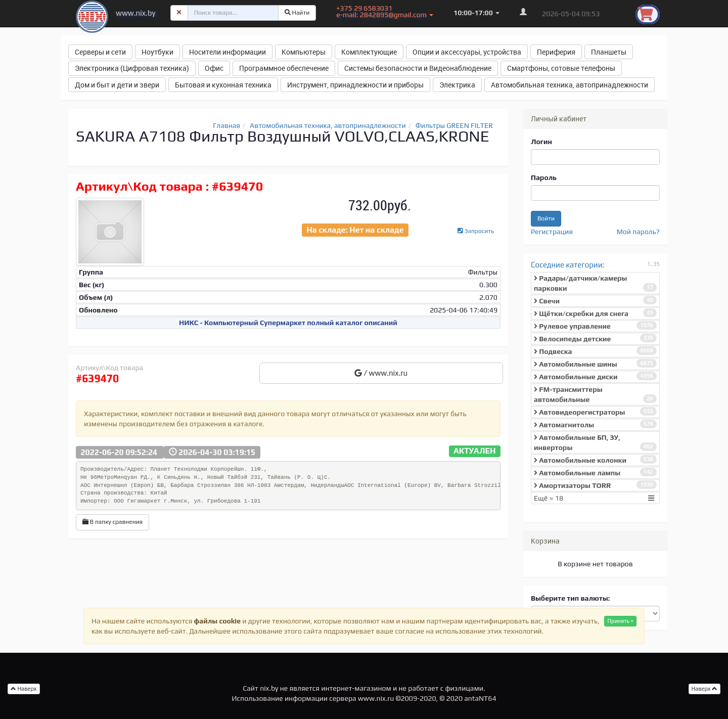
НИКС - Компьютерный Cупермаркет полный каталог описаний (288, 323)
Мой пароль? (638, 232)
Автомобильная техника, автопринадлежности (328, 125)
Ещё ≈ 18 (595, 498)
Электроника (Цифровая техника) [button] (132, 68)
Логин (541, 142)
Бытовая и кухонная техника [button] (223, 85)
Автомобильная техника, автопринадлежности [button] (570, 85)
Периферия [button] (556, 52)
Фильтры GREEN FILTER (454, 125)
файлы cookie (217, 621)
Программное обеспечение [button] (284, 68)
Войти (546, 218)
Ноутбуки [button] (157, 52)
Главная (226, 125)
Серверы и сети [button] (100, 52)
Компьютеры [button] (304, 52)
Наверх (705, 689)
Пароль (544, 177)
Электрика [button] (457, 85)
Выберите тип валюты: (570, 598)
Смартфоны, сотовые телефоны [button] (561, 68)
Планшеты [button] (609, 52)
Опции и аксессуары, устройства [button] (467, 52)
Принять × (620, 621)
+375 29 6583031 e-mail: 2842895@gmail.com (385, 11)
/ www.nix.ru (381, 373)
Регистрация (552, 232)
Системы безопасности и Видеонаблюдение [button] (418, 68)
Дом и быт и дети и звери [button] (117, 85)
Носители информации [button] (227, 52)
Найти (297, 13)
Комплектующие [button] (369, 52)
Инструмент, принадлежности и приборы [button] (355, 85)
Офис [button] (214, 68)
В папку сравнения (112, 522)
